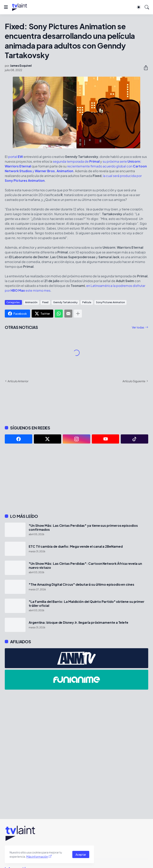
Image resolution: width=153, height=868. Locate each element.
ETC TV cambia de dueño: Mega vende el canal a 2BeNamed (76, 546)
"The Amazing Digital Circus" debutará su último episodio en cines (81, 585)
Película (87, 302)
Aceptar (81, 854)
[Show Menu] (6, 7)
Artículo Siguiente (134, 381)
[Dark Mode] (139, 7)
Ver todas (138, 327)
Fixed (45, 302)
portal (16, 157)
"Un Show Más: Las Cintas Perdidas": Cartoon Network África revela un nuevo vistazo (85, 566)
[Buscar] (147, 7)
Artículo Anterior (18, 381)
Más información (37, 856)
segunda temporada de (76, 161)
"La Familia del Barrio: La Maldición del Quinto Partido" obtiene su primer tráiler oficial (87, 604)
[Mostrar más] (78, 314)
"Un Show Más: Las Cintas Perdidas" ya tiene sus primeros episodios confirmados (83, 528)
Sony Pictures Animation (110, 302)
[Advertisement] (76, 479)
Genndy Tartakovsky (65, 302)
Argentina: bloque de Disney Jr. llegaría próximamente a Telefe (78, 623)
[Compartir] (144, 68)
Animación (31, 302)
